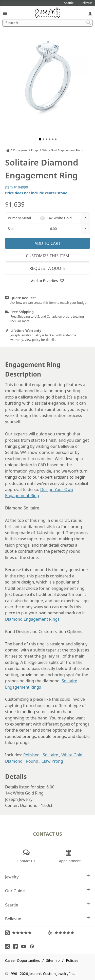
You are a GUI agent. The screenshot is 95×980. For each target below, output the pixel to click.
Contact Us (48, 834)
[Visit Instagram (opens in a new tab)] (9, 946)
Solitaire (51, 755)
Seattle (48, 905)
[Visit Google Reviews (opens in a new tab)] (26, 933)
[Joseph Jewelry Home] (8, 150)
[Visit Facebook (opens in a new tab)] (17, 946)
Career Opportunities (22, 960)
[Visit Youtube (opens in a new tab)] (25, 946)
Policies (72, 960)
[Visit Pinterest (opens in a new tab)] (33, 946)
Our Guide (48, 891)
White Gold (72, 755)
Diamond (14, 761)
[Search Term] (48, 23)
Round (32, 761)
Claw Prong (52, 761)
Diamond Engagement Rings (32, 619)
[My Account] (90, 13)
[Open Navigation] (5, 13)
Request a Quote (47, 268)
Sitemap (53, 960)
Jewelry (48, 877)
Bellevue (48, 919)
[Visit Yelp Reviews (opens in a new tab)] (69, 933)
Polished (31, 755)
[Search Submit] (89, 23)
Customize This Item (48, 256)
